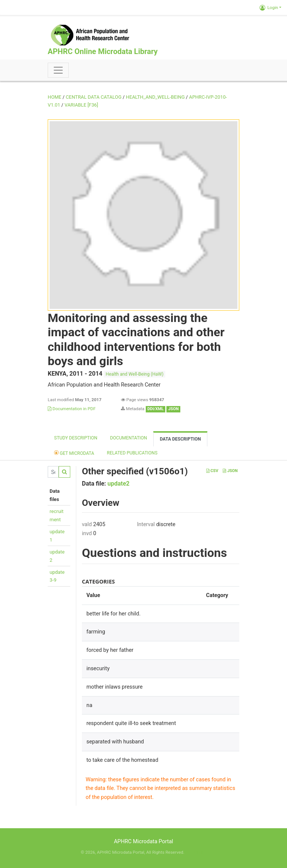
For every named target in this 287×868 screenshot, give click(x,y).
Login (269, 8)
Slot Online (196, 852)
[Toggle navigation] (58, 70)
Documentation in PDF (72, 409)
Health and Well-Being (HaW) (134, 374)
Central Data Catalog (94, 97)
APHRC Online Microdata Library (103, 51)
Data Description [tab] (180, 439)
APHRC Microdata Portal (143, 842)
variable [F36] (81, 105)
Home (54, 97)
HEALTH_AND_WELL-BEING (155, 97)
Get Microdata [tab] (74, 453)
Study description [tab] (76, 438)
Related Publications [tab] (132, 453)
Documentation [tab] (128, 438)
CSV (212, 471)
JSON (230, 471)
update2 (119, 484)
